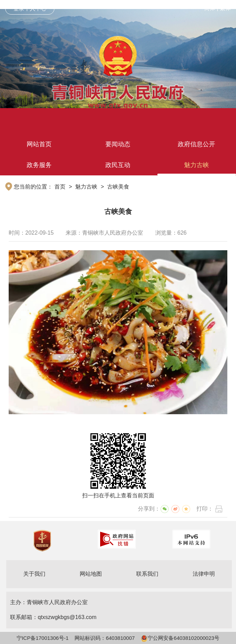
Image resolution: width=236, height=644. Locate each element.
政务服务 (39, 165)
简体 (210, 8)
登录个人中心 (30, 8)
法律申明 (204, 574)
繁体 (225, 8)
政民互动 (118, 165)
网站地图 (91, 574)
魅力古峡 (196, 165)
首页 (60, 187)
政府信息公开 (196, 144)
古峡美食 (118, 187)
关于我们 (34, 574)
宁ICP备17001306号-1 (43, 638)
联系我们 (147, 574)
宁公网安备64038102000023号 (180, 638)
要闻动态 (118, 144)
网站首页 (39, 144)
